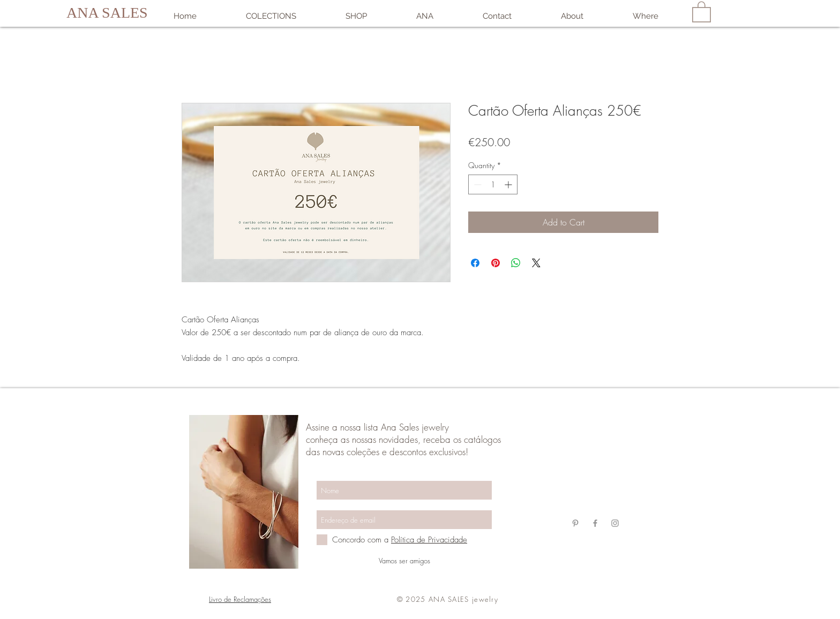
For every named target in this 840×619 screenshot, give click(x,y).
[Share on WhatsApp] (516, 263)
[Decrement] (477, 184)
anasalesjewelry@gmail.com (595, 461)
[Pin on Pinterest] (496, 263)
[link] (702, 11)
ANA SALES (107, 13)
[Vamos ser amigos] (404, 561)
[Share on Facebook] (475, 263)
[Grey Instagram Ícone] (615, 523)
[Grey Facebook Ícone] (595, 523)
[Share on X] (536, 263)
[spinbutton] (493, 184)
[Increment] (509, 184)
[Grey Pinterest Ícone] (575, 523)
